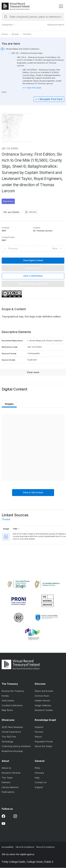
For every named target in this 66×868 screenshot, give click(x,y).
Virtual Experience (11, 732)
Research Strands (11, 773)
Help (37, 778)
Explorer (39, 727)
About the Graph (43, 746)
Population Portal (44, 742)
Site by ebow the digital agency (18, 855)
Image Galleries (43, 706)
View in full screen (33, 493)
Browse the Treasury (13, 691)
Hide (4, 92)
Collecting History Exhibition (16, 746)
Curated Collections (12, 706)
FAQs (37, 768)
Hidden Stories (42, 701)
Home (5, 34)
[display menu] (61, 6)
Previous (13, 249)
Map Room (8, 201)
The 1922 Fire (9, 737)
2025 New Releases (12, 727)
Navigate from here (51, 99)
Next (55, 249)
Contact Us (41, 782)
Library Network (10, 787)
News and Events (44, 691)
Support (39, 787)
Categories (8, 25)
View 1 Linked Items (33, 276)
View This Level (34, 88)
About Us (6, 768)
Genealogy (7, 742)
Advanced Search (56, 25)
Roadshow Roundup (12, 751)
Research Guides (44, 710)
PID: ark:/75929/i (11, 212)
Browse (15, 34)
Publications (8, 792)
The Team (7, 778)
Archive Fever (42, 696)
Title (16, 529)
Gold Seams (8, 701)
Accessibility (8, 847)
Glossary (39, 773)
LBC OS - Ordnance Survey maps (27, 53)
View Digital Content (33, 261)
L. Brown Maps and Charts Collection (22, 49)
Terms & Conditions (25, 847)
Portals (5, 696)
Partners (6, 782)
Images (9, 404)
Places (38, 737)
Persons (39, 732)
